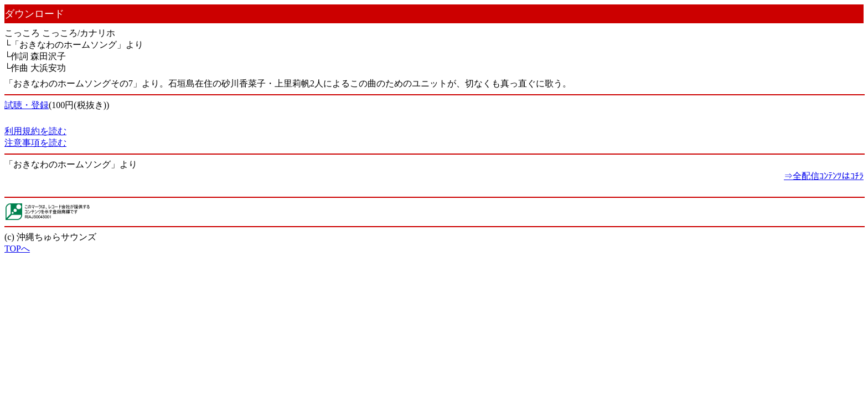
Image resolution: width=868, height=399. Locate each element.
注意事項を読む (35, 143)
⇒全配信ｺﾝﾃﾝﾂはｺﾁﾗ (824, 176)
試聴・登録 (27, 105)
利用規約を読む (35, 131)
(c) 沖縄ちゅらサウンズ (50, 237)
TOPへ (17, 249)
